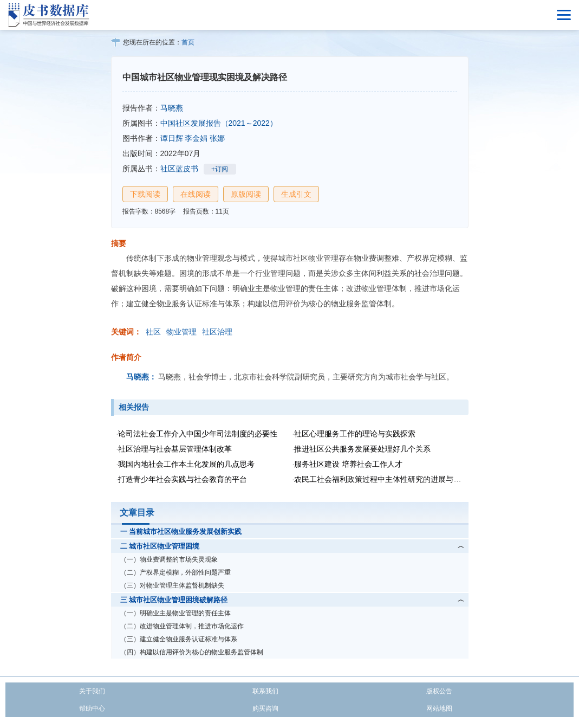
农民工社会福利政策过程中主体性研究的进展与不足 (381, 479)
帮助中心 (92, 708)
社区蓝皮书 (179, 169)
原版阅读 (246, 194)
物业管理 (181, 332)
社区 (153, 332)
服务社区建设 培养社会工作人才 (348, 464)
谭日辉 (172, 138)
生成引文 (296, 194)
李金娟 (196, 138)
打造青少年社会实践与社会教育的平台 (183, 479)
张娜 (217, 138)
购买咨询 (265, 708)
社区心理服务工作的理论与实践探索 (355, 434)
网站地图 (439, 708)
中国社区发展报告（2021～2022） (219, 123)
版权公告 (439, 691)
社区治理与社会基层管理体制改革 (175, 449)
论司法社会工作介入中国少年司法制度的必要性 (198, 434)
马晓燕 (172, 108)
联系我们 (265, 691)
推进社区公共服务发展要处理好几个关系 (362, 449)
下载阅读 (145, 194)
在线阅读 (196, 194)
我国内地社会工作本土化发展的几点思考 (186, 464)
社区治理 (217, 332)
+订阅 (220, 169)
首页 (188, 42)
